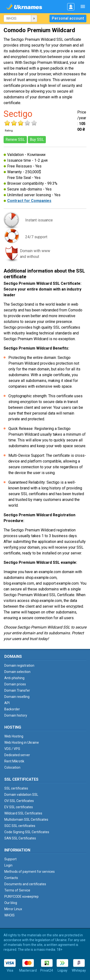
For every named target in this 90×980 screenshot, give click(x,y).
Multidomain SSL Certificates (26, 820)
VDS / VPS (12, 749)
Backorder (12, 709)
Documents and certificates (25, 884)
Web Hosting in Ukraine (22, 742)
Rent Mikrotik (14, 761)
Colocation (12, 767)
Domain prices (15, 684)
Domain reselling (17, 697)
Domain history (16, 715)
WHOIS (9, 915)
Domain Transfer (17, 690)
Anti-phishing (14, 678)
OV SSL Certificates (19, 801)
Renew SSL (15, 140)
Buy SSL (37, 140)
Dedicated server (17, 755)
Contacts (11, 878)
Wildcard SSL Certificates (23, 813)
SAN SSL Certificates (20, 838)
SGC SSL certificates (20, 826)
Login (8, 865)
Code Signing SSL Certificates (27, 832)
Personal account (68, 18)
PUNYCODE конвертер (21, 897)
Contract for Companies (29, 201)
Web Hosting (14, 736)
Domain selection (17, 672)
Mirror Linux (13, 909)
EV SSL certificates (19, 807)
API (7, 703)
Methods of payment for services (30, 872)
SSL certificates (16, 788)
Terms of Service (17, 890)
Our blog (11, 903)
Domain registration (19, 665)
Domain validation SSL (21, 795)
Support (10, 859)
